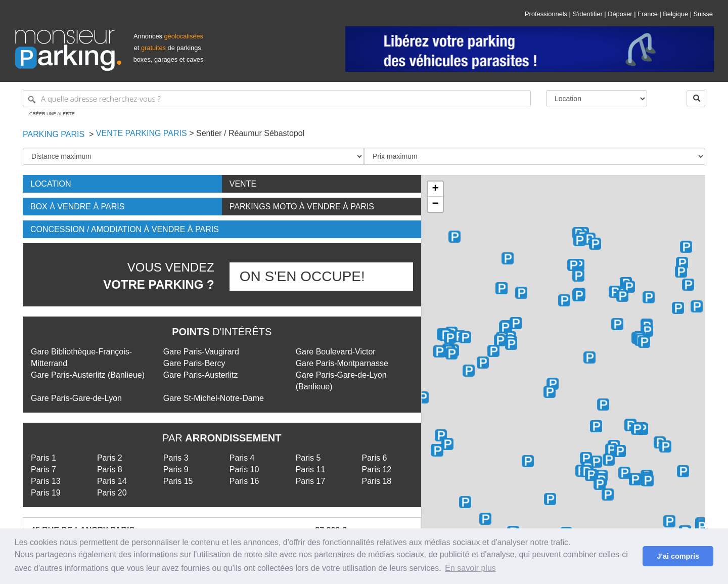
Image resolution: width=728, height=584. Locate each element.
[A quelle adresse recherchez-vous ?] (277, 99)
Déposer (620, 14)
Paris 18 (377, 481)
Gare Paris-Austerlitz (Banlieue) (88, 375)
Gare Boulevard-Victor (336, 352)
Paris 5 (308, 458)
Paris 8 (110, 469)
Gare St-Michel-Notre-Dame (214, 398)
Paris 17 (311, 481)
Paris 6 (375, 458)
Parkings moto (302, 207)
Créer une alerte (52, 114)
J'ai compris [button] (678, 556)
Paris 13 (46, 481)
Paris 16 (244, 481)
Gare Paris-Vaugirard (201, 352)
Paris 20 (112, 493)
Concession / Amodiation (125, 229)
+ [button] (435, 189)
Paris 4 (242, 458)
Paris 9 (176, 469)
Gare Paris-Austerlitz (201, 375)
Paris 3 (176, 458)
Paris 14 (112, 481)
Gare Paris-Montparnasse (342, 363)
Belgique (675, 14)
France (648, 14)
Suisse (703, 14)
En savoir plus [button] (470, 568)
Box (77, 207)
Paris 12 (377, 469)
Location (51, 184)
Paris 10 (244, 469)
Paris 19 (46, 493)
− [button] (435, 204)
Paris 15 (178, 481)
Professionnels (546, 14)
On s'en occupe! (302, 276)
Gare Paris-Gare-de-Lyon (76, 398)
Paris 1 (43, 458)
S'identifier (587, 14)
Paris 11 (311, 469)
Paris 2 (110, 458)
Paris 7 (43, 469)
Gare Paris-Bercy (194, 363)
